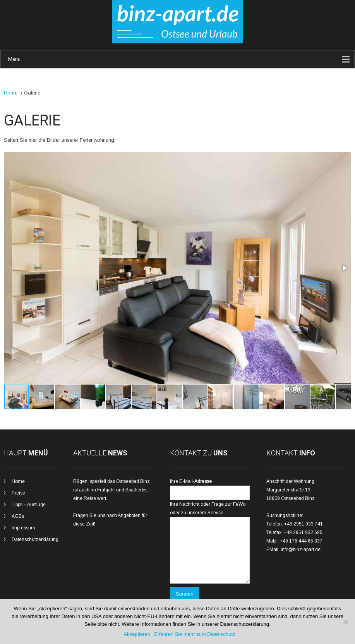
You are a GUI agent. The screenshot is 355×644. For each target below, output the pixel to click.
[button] (344, 268)
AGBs (18, 516)
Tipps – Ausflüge (29, 505)
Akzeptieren (137, 634)
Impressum (23, 528)
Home (11, 93)
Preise (18, 493)
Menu (14, 59)
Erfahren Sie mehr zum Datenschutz (195, 634)
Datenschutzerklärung (35, 539)
